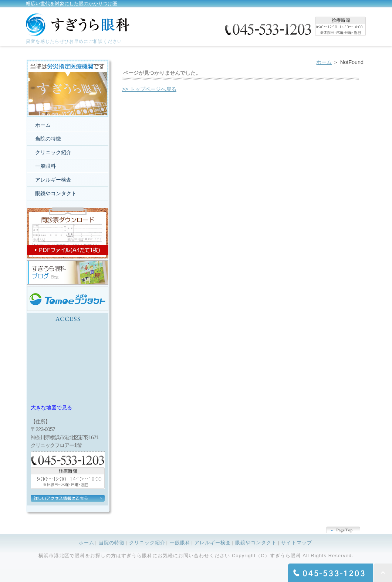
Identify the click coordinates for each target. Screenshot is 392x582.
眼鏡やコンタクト (56, 193)
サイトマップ (297, 543)
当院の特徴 (48, 139)
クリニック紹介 (53, 152)
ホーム (324, 62)
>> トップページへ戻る (149, 89)
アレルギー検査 (53, 180)
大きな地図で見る (51, 407)
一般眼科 (45, 166)
